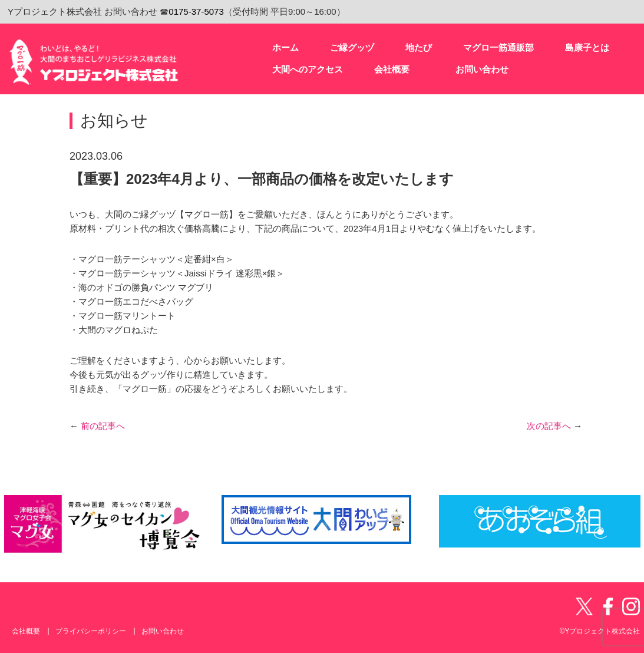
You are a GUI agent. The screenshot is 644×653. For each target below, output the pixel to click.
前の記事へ (97, 426)
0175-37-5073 (196, 11)
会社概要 (26, 631)
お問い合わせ (163, 631)
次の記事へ (554, 426)
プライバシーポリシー (91, 631)
